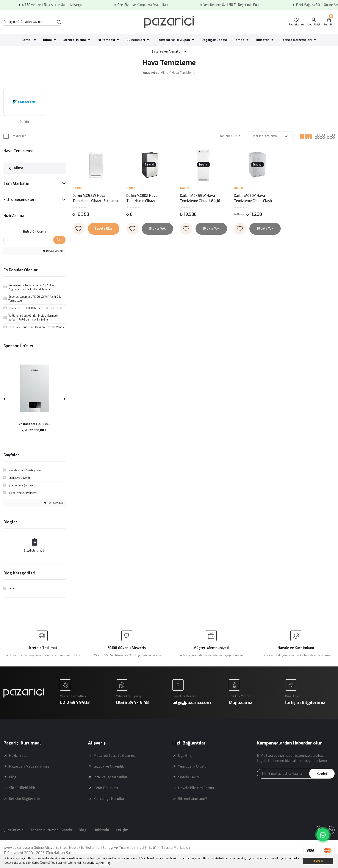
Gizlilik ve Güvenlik (109, 766)
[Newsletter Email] (296, 774)
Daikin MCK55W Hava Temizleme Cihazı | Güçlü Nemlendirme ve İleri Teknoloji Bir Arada (200, 198)
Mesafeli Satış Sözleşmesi (115, 756)
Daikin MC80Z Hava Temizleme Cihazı (142, 198)
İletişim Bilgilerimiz (25, 799)
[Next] (64, 399)
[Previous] (5, 399)
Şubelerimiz (13, 830)
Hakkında (101, 830)
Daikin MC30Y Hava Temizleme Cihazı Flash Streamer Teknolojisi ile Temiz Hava (253, 198)
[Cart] (329, 22)
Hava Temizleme (184, 73)
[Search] (32, 22)
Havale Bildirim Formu (196, 788)
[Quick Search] (27, 240)
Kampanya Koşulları (110, 799)
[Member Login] (314, 22)
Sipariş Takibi (189, 777)
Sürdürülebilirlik (22, 788)
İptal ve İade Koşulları (111, 777)
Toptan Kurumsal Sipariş (51, 830)
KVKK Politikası (106, 788)
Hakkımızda (18, 756)
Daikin (77, 188)
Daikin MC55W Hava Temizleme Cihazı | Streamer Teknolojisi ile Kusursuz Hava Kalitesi (96, 198)
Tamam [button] (318, 861)
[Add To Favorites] (78, 229)
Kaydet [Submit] (322, 774)
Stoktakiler (18, 136)
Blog (13, 777)
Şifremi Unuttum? (192, 799)
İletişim (122, 830)
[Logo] (169, 22)
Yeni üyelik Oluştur (193, 766)
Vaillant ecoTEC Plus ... (34, 424)
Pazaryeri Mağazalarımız (29, 766)
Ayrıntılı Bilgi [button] (104, 863)
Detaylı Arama (53, 251)
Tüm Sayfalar (54, 503)
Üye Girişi (186, 756)
